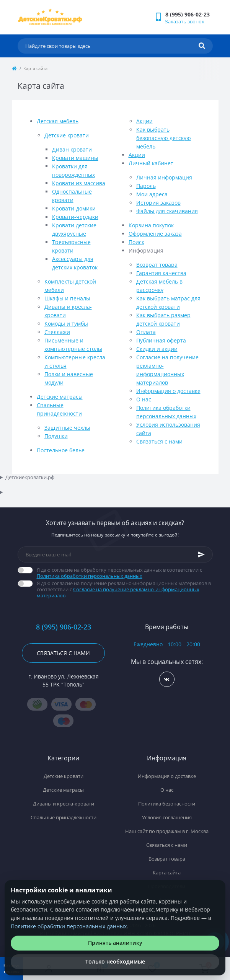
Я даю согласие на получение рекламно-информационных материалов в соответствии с (125, 589)
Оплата (146, 332)
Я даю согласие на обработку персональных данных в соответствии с (125, 573)
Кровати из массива (79, 183)
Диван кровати (72, 149)
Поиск (136, 242)
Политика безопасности (167, 804)
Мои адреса (152, 194)
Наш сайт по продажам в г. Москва (167, 831)
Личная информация (164, 177)
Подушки (56, 436)
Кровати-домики (74, 208)
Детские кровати (67, 135)
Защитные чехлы (67, 428)
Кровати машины (75, 158)
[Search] (202, 46)
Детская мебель (58, 121)
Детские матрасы (60, 397)
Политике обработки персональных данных (69, 926)
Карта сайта (167, 872)
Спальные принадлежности (64, 817)
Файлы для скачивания (167, 211)
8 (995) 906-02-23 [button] (64, 627)
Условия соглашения (167, 817)
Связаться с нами (159, 441)
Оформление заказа (155, 234)
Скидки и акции (157, 349)
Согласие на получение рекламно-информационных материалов (118, 592)
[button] (189, 14)
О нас (144, 399)
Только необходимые (115, 961)
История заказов (158, 203)
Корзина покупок (151, 225)
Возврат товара (157, 265)
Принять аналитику (115, 943)
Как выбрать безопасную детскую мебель (164, 138)
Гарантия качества (161, 273)
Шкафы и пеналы (67, 298)
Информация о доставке (168, 391)
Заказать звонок (185, 21)
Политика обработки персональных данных (90, 576)
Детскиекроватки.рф (30, 477)
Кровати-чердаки (75, 217)
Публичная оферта (161, 340)
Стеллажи (57, 332)
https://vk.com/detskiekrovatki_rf (167, 679)
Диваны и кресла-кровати (64, 804)
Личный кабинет (151, 163)
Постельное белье (61, 450)
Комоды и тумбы (66, 324)
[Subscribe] (201, 554)
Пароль (146, 186)
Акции (144, 121)
